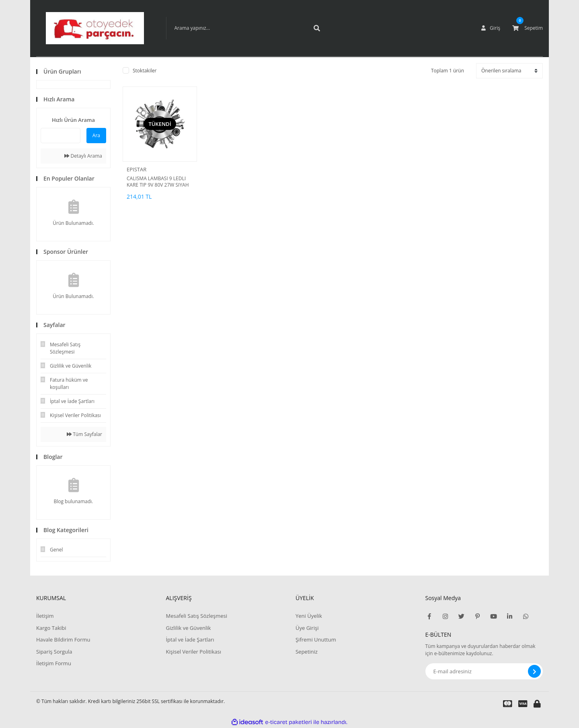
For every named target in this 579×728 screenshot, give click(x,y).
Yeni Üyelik (309, 616)
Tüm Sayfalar (84, 434)
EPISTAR (137, 169)
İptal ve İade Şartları (190, 640)
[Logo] (95, 28)
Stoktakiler (145, 71)
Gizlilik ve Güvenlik (188, 628)
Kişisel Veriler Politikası (193, 652)
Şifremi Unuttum (316, 640)
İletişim (45, 616)
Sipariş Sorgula (54, 652)
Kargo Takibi (51, 628)
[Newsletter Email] (484, 671)
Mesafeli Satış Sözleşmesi (196, 616)
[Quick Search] (61, 136)
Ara (96, 135)
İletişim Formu (54, 663)
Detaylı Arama (83, 156)
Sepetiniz (307, 652)
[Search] (246, 28)
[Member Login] (491, 28)
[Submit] (534, 671)
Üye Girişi (307, 628)
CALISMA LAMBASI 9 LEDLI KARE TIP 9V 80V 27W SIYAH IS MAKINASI (158, 182)
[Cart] (528, 28)
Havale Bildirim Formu (63, 640)
